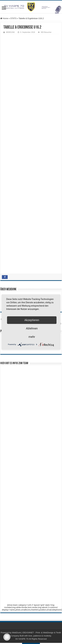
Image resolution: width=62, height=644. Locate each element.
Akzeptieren (32, 320)
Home (4, 18)
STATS (13, 18)
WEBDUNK (10, 32)
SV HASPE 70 (22, 639)
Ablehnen (32, 328)
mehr (32, 337)
